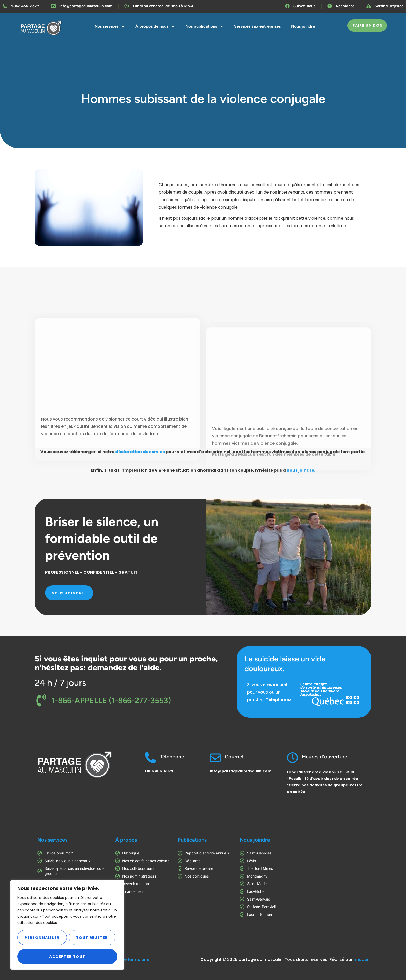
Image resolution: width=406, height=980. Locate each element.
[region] (67, 925)
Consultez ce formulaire (125, 959)
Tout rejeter (92, 938)
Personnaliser (42, 938)
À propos (126, 840)
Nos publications (205, 26)
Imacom (363, 959)
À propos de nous (155, 26)
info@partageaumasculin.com (241, 771)
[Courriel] (215, 758)
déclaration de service (140, 452)
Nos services (110, 26)
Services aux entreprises (257, 26)
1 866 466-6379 (159, 771)
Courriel (234, 757)
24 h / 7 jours (60, 683)
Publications (192, 840)
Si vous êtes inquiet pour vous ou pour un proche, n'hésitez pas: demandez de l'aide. (126, 663)
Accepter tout (67, 957)
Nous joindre (303, 26)
